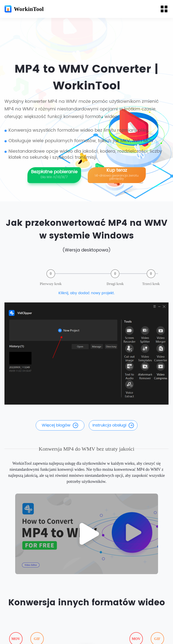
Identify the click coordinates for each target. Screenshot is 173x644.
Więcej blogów (60, 426)
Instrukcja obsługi (113, 426)
